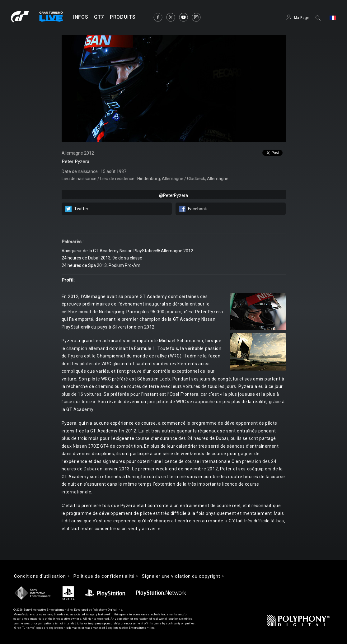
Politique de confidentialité (104, 576)
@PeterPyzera (173, 195)
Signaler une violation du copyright (181, 576)
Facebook (197, 209)
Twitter (81, 209)
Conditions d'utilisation (40, 576)
